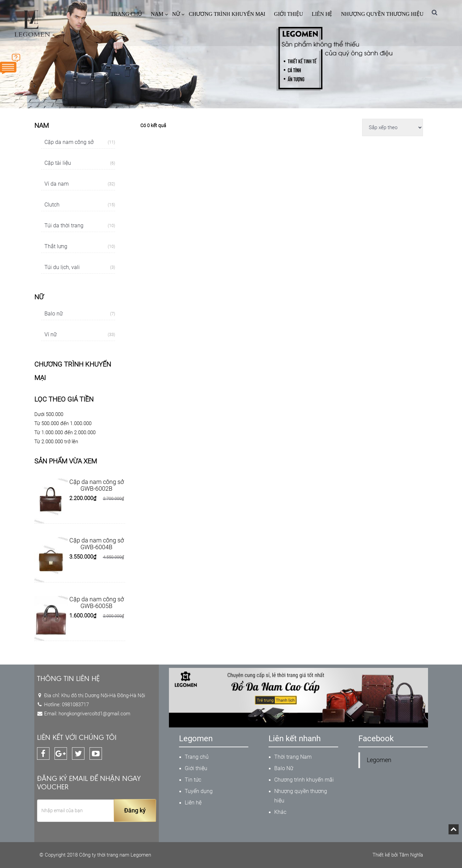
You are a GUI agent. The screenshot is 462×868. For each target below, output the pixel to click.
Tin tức (193, 780)
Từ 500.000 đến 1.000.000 (63, 423)
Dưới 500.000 (49, 414)
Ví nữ (80, 335)
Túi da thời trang (80, 226)
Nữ (176, 14)
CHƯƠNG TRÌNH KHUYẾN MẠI (227, 14)
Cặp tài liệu (80, 163)
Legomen (379, 760)
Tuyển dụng (199, 791)
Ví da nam (80, 184)
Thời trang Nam (293, 757)
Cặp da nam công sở (80, 142)
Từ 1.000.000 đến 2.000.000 (65, 432)
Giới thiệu (288, 14)
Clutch (80, 205)
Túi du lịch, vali (80, 267)
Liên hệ (322, 14)
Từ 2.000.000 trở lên (56, 442)
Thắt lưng (80, 247)
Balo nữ (80, 314)
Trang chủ (126, 14)
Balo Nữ (284, 768)
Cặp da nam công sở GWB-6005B (97, 602)
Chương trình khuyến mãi (304, 780)
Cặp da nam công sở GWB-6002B (97, 485)
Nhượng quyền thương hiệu (382, 14)
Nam (157, 14)
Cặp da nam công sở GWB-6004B (97, 544)
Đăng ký (135, 810)
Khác (280, 812)
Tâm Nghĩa (411, 855)
